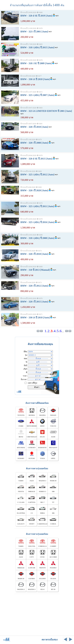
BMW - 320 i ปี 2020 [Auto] (34, 190)
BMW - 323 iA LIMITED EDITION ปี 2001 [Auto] (46, 111)
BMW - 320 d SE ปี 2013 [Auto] (36, 159)
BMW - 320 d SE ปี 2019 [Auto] (36, 16)
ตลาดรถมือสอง (50, 640)
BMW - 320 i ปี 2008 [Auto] (34, 143)
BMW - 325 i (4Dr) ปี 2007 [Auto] (37, 95)
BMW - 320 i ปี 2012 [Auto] (34, 286)
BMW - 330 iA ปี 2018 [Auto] (35, 79)
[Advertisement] (37, 614)
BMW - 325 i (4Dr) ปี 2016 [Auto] (37, 222)
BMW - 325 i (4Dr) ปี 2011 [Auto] (37, 206)
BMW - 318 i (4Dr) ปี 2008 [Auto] (37, 238)
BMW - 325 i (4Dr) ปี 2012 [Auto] (37, 175)
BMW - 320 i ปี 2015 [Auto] (34, 302)
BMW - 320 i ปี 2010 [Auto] (34, 127)
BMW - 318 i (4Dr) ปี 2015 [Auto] (37, 47)
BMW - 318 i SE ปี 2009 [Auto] (36, 63)
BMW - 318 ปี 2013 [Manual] (35, 270)
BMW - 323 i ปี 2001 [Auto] (34, 32)
